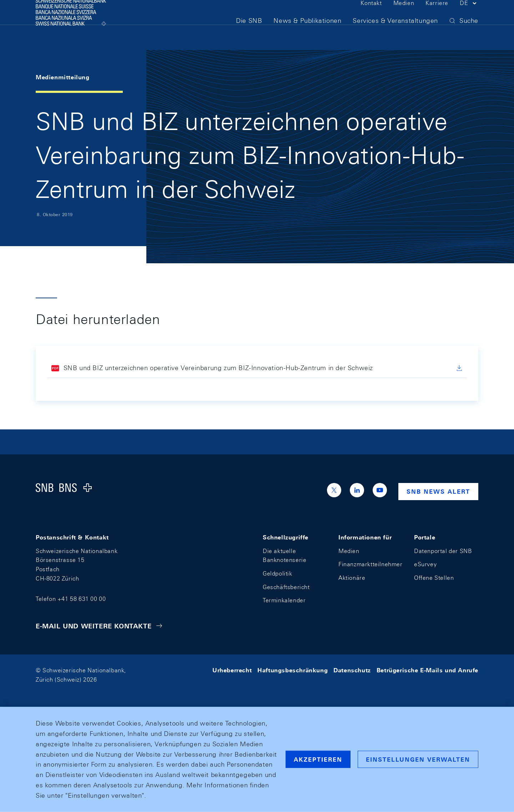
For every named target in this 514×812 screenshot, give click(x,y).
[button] (469, 17)
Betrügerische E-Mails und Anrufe (427, 670)
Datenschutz (352, 670)
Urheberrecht (232, 670)
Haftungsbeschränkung (293, 670)
